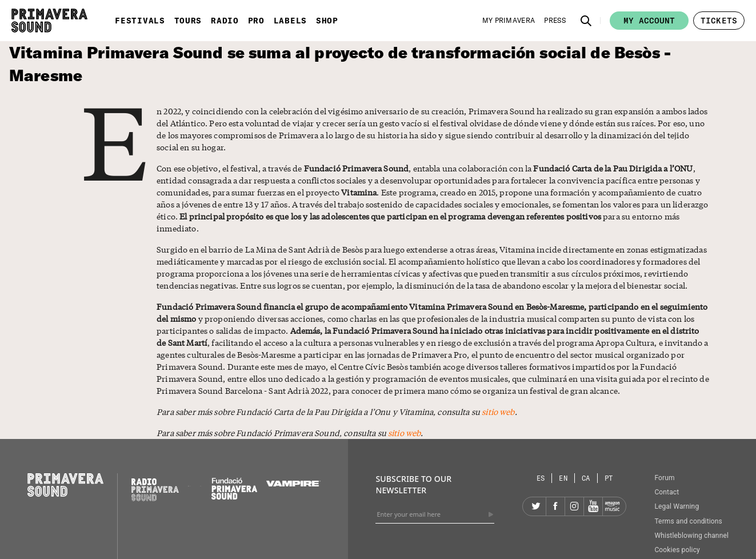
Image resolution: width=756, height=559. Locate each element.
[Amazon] (612, 506)
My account (649, 21)
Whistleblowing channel (691, 536)
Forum (664, 478)
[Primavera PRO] (189, 484)
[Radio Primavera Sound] (155, 490)
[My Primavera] (509, 21)
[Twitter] (537, 506)
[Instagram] (574, 506)
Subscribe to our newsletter (413, 484)
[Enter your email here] (435, 514)
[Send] (491, 514)
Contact (667, 492)
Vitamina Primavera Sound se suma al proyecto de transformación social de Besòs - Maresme (340, 64)
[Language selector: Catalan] (586, 478)
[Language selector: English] (563, 478)
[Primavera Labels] (201, 484)
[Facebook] (555, 506)
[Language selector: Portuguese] (609, 478)
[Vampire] (294, 484)
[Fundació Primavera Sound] (234, 497)
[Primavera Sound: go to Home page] (49, 21)
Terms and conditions (688, 521)
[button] (586, 21)
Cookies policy (677, 550)
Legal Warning (677, 506)
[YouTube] (593, 506)
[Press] (555, 21)
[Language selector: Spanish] (541, 478)
